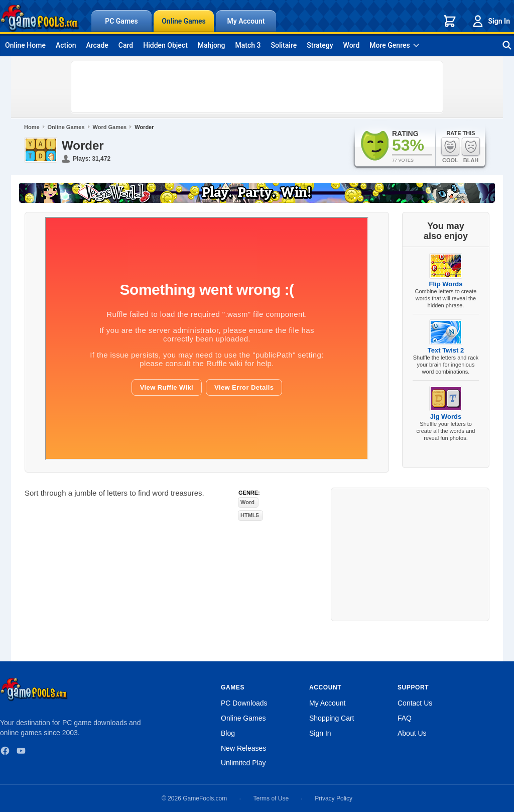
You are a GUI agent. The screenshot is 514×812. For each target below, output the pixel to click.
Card (126, 45)
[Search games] (507, 45)
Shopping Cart (332, 718)
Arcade (97, 45)
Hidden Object (165, 45)
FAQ (405, 718)
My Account (246, 21)
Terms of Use (271, 798)
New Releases (243, 748)
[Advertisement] (257, 87)
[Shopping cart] (450, 21)
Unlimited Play (243, 763)
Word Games (110, 127)
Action (66, 45)
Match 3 (248, 45)
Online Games (184, 21)
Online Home (25, 45)
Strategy (320, 45)
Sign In (490, 21)
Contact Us (415, 703)
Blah (471, 150)
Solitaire (284, 45)
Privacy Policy (334, 798)
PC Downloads (244, 703)
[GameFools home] (40, 18)
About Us (412, 733)
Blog (228, 733)
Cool (450, 150)
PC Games (121, 21)
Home (32, 127)
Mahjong (212, 45)
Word (352, 45)
